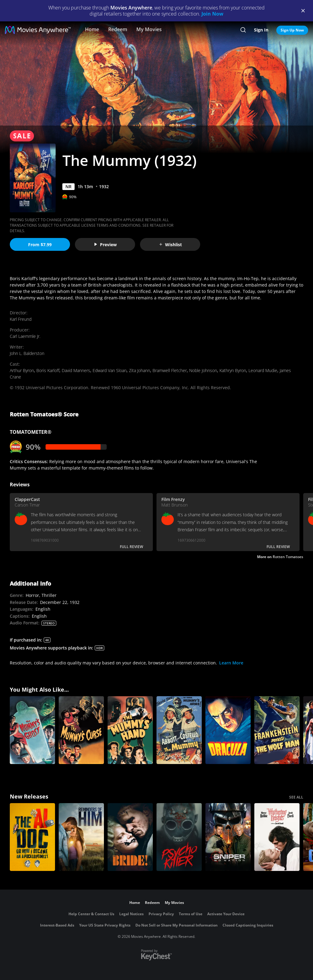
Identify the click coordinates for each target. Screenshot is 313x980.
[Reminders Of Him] (81, 837)
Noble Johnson (203, 370)
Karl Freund (21, 319)
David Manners (76, 370)
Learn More (231, 663)
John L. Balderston (27, 353)
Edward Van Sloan (110, 370)
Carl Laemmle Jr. (25, 336)
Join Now (212, 14)
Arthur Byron (22, 370)
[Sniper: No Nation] (228, 837)
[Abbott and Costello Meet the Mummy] (179, 730)
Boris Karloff (48, 370)
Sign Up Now (292, 30)
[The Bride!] (130, 837)
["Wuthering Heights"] (277, 837)
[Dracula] (228, 730)
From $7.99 (40, 245)
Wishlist (170, 245)
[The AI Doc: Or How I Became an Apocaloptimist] (32, 837)
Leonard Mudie (263, 370)
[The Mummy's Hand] (130, 730)
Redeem (118, 29)
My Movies (149, 29)
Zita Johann (140, 370)
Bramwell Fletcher (170, 370)
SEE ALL (296, 797)
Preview (105, 245)
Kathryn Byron (233, 370)
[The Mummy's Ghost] (32, 730)
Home (92, 29)
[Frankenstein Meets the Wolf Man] (277, 730)
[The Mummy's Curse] (81, 730)
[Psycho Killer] (179, 837)
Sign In (261, 30)
